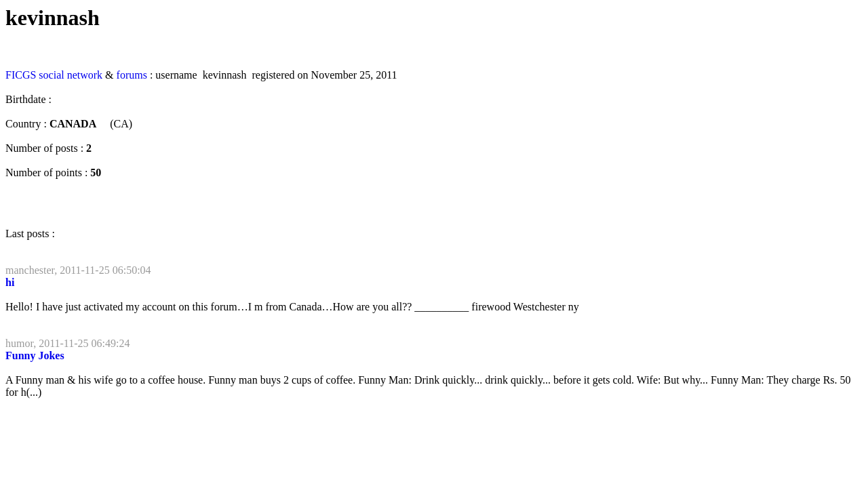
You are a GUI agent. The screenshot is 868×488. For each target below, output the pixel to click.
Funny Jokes (35, 355)
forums (132, 75)
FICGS (21, 75)
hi (10, 282)
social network (71, 75)
